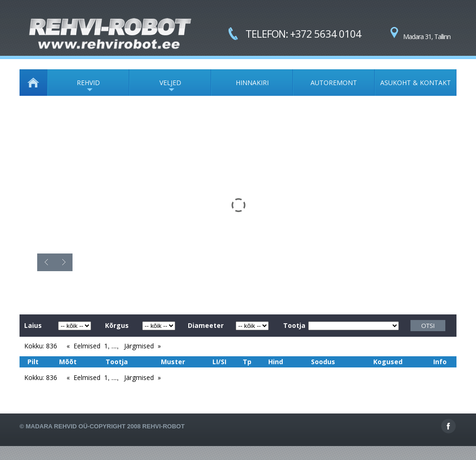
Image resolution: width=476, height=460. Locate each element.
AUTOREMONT (334, 83)
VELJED (155, 87)
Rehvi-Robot (163, 426)
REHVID (74, 87)
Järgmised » (142, 346)
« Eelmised (83, 346)
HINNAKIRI (252, 83)
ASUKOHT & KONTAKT (416, 83)
